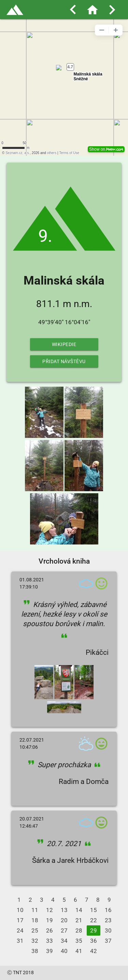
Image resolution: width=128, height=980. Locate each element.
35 (79, 941)
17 (20, 920)
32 (35, 941)
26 (49, 930)
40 (64, 951)
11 (35, 910)
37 (108, 941)
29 (94, 930)
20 (64, 920)
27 (64, 930)
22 (94, 920)
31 (20, 941)
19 (49, 920)
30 (108, 930)
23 (108, 920)
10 (20, 910)
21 (79, 920)
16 (108, 910)
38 (35, 951)
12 (49, 910)
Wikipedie (64, 344)
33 (49, 941)
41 (79, 951)
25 (35, 930)
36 (94, 941)
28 (79, 930)
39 (49, 951)
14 (79, 910)
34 (64, 941)
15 (94, 910)
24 (20, 930)
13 (64, 910)
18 (35, 920)
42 (94, 951)
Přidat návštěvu (64, 361)
